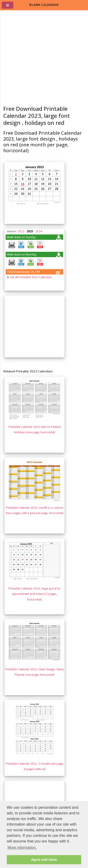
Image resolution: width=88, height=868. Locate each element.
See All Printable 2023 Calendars (31, 277)
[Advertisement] (44, 57)
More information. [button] (22, 848)
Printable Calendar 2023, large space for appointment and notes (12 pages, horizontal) (34, 594)
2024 (39, 231)
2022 (21, 231)
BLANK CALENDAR (44, 5)
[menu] (9, 7)
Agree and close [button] (44, 860)
